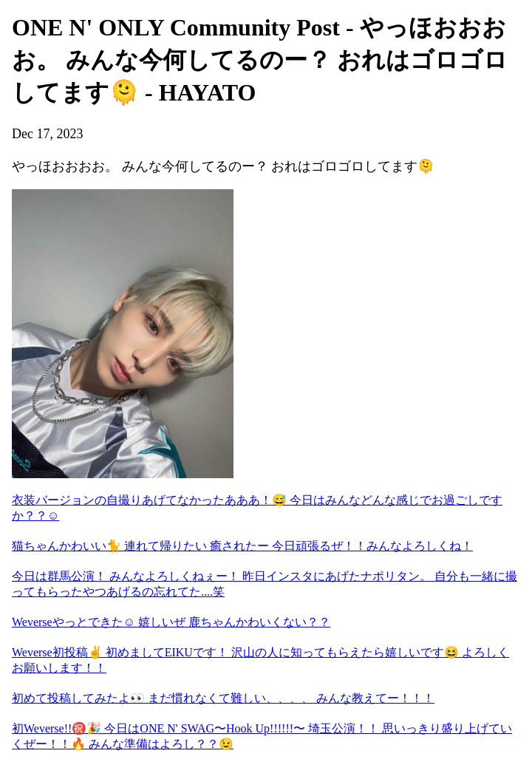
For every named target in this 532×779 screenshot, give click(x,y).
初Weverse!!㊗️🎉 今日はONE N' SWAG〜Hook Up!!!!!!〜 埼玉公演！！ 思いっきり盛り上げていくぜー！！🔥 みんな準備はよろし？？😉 (262, 736)
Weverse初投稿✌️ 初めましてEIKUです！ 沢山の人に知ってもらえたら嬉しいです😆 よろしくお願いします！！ (260, 660)
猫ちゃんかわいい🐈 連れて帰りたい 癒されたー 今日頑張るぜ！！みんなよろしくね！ (242, 546)
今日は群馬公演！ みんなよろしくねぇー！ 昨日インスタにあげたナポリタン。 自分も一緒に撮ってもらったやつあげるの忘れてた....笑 (265, 584)
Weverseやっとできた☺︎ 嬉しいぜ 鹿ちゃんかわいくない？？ (171, 622)
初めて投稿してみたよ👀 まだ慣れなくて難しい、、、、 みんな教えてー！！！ (223, 698)
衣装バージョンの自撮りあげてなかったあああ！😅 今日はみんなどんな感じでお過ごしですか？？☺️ (257, 508)
